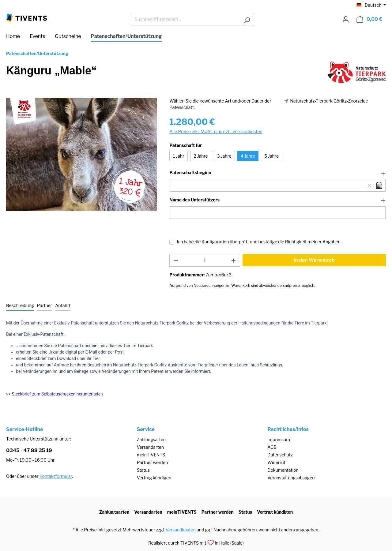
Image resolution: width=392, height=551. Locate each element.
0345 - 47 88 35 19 (29, 450)
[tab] (20, 306)
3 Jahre (224, 156)
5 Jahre (271, 156)
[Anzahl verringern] (176, 260)
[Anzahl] (205, 260)
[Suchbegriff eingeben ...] (186, 19)
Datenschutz (280, 455)
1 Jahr (179, 156)
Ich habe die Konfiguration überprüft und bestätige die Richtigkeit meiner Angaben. (259, 242)
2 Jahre (201, 156)
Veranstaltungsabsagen (291, 478)
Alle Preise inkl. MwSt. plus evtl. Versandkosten (216, 131)
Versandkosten (181, 530)
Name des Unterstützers (194, 200)
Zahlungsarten (151, 439)
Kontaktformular (56, 476)
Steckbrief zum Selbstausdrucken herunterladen (57, 394)
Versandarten (150, 447)
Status (143, 470)
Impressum (279, 439)
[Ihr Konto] (346, 19)
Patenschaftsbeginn (190, 173)
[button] (278, 173)
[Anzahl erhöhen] (234, 260)
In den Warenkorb (314, 260)
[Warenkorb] (369, 19)
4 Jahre (248, 156)
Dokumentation (283, 470)
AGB (272, 447)
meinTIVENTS (151, 455)
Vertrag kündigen (154, 478)
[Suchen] (247, 19)
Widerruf (276, 462)
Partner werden (152, 462)
